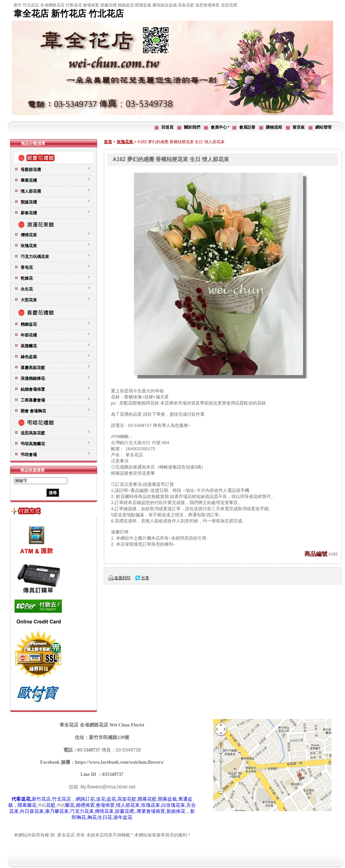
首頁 (108, 142)
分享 (145, 578)
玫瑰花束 (125, 142)
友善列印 (122, 578)
